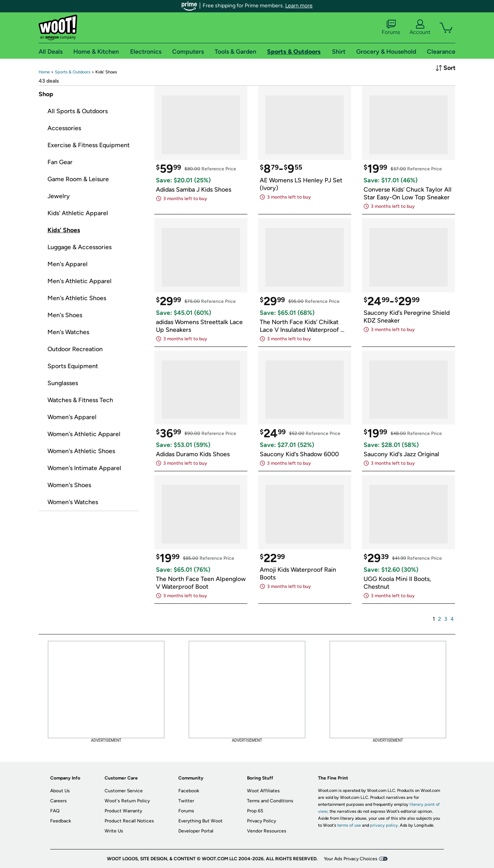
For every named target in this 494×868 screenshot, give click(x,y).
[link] (44, 72)
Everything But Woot (200, 821)
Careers (58, 801)
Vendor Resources (267, 831)
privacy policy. (384, 825)
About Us (60, 791)
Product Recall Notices (129, 821)
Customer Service (124, 791)
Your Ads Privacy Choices (351, 859)
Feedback (61, 821)
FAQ (55, 811)
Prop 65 (255, 811)
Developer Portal (196, 831)
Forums (391, 27)
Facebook (189, 791)
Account (420, 27)
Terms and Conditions (270, 801)
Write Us (114, 831)
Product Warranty (123, 811)
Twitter (186, 801)
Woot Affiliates (263, 791)
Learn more (299, 6)
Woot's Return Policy (127, 801)
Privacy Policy (261, 821)
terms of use (349, 825)
